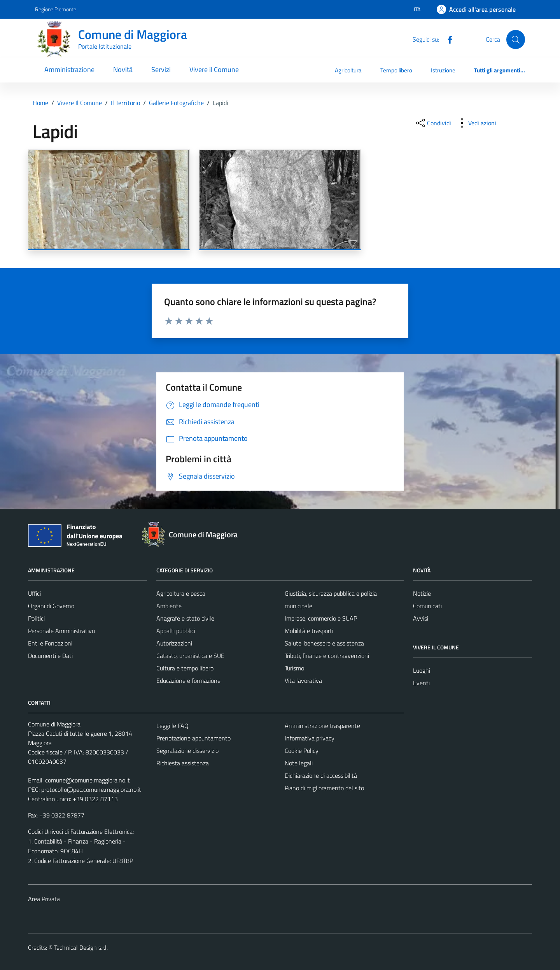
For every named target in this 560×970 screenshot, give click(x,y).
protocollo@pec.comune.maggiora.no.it (91, 789)
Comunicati (427, 606)
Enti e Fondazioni (50, 643)
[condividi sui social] (433, 123)
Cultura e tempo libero (185, 668)
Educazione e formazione (188, 681)
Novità (123, 69)
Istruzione (443, 70)
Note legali (299, 763)
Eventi (421, 683)
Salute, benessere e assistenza (324, 643)
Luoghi (422, 670)
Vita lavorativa (303, 681)
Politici (36, 618)
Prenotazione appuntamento (193, 738)
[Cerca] (516, 39)
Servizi (161, 69)
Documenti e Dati (50, 656)
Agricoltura (348, 70)
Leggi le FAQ (172, 726)
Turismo (294, 668)
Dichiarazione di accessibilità (321, 775)
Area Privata (44, 899)
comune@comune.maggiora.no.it (87, 780)
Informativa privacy (310, 738)
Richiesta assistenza (183, 763)
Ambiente (169, 606)
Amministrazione (69, 69)
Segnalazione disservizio (187, 751)
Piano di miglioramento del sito (324, 788)
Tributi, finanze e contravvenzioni (327, 656)
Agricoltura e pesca (181, 593)
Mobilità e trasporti (309, 631)
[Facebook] (447, 39)
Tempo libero (396, 70)
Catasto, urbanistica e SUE (190, 656)
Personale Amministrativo (61, 631)
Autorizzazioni (174, 643)
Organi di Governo (51, 606)
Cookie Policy (302, 751)
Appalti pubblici (176, 631)
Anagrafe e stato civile (185, 618)
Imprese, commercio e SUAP (321, 618)
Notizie (422, 593)
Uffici (34, 593)
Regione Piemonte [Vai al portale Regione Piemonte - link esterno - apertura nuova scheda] (56, 9)
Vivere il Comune (214, 69)
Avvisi (421, 618)
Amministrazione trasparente (322, 726)
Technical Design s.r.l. (81, 947)
